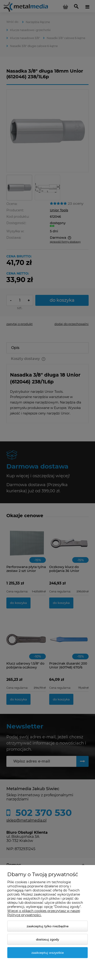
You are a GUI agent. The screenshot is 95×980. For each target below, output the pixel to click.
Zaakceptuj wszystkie (48, 953)
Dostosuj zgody (47, 939)
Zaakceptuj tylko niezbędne (48, 926)
